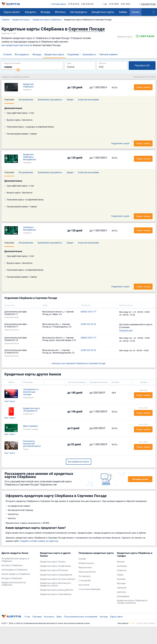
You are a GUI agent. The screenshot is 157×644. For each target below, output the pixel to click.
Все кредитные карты (79, 462)
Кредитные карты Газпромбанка (56, 575)
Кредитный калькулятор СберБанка (14, 584)
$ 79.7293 (114, 4)
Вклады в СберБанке (12, 578)
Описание (9, 100)
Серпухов (122, 588)
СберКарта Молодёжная (29, 229)
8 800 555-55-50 (88, 324)
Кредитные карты (103, 12)
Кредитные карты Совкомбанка (56, 594)
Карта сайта (116, 617)
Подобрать (142, 65)
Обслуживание (26, 100)
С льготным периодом (89, 589)
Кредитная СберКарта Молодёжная (29, 157)
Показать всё (126, 330)
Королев (121, 579)
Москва (121, 562)
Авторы (104, 617)
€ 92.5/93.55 (87, 4)
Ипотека (60, 12)
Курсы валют (12, 12)
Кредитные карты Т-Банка (53, 562)
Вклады (46, 12)
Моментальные (86, 563)
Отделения (73, 54)
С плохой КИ (85, 581)
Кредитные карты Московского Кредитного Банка (56, 584)
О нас (27, 617)
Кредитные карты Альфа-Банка (56, 566)
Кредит (70, 100)
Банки (135, 12)
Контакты (49, 617)
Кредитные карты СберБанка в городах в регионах (132, 602)
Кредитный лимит (12, 63)
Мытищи (121, 583)
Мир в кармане (30, 426)
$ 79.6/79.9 (74, 4)
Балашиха (122, 566)
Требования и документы (50, 100)
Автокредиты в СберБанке (15, 570)
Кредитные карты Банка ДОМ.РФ (56, 590)
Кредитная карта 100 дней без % (31, 410)
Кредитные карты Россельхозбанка (58, 579)
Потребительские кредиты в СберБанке (15, 560)
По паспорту (85, 576)
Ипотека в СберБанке (12, 565)
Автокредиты (78, 12)
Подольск (122, 570)
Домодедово (123, 596)
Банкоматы (89, 54)
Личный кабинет (109, 54)
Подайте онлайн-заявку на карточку (39, 541)
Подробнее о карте (120, 143)
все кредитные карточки (15, 45)
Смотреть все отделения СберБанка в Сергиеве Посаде (78, 363)
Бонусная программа (89, 100)
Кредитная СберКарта (28, 85)
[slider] (18, 70)
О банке (7, 54)
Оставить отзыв (140, 479)
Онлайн (82, 559)
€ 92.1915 (126, 4)
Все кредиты (22, 54)
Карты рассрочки (87, 572)
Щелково (122, 592)
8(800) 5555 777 (89, 312)
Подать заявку (143, 143)
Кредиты (31, 12)
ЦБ (105, 4)
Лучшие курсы (58, 4)
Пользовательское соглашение (81, 617)
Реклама (37, 617)
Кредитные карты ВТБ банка (54, 570)
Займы (123, 12)
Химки (120, 575)
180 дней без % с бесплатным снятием (31, 392)
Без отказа (84, 585)
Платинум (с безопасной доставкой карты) (32, 444)
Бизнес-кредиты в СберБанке (16, 574)
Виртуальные (85, 568)
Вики (59, 617)
